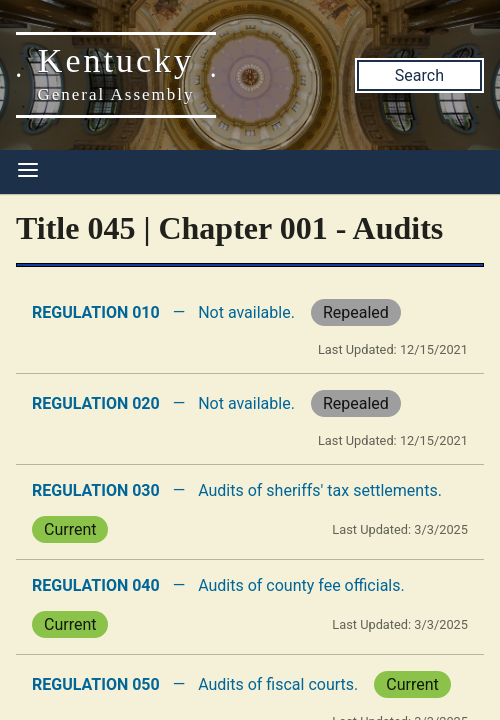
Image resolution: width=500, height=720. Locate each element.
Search (419, 75)
